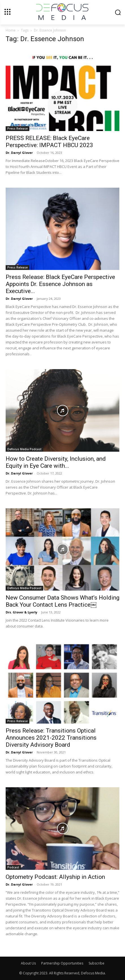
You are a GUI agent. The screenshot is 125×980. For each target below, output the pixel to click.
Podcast (13, 867)
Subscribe (97, 963)
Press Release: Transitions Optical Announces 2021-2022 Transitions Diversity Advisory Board (51, 738)
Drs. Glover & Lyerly (21, 612)
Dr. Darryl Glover (19, 153)
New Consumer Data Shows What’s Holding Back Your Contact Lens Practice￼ (63, 601)
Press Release (17, 128)
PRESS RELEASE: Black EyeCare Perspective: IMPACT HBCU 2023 (49, 142)
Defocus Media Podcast (24, 449)
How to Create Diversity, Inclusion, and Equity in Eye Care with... (56, 462)
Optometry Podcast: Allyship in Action (55, 877)
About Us (28, 963)
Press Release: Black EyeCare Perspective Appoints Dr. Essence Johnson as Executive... (60, 284)
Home (11, 30)
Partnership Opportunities (62, 963)
